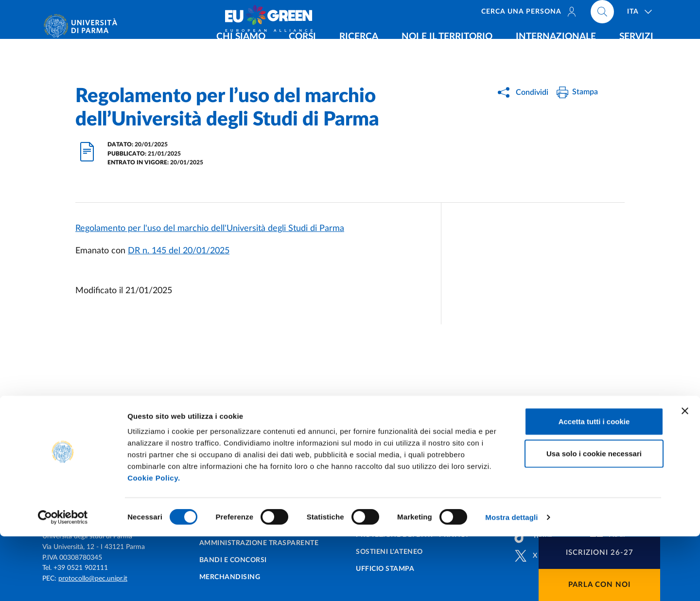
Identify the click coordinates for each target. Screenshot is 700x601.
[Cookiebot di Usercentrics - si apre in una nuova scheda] (63, 582)
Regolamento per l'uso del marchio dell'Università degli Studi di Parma (210, 229)
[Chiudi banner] (685, 476)
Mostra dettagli (511, 582)
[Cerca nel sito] (602, 15)
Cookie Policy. (154, 542)
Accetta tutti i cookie (594, 486)
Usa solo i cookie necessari (594, 518)
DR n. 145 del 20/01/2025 (179, 251)
